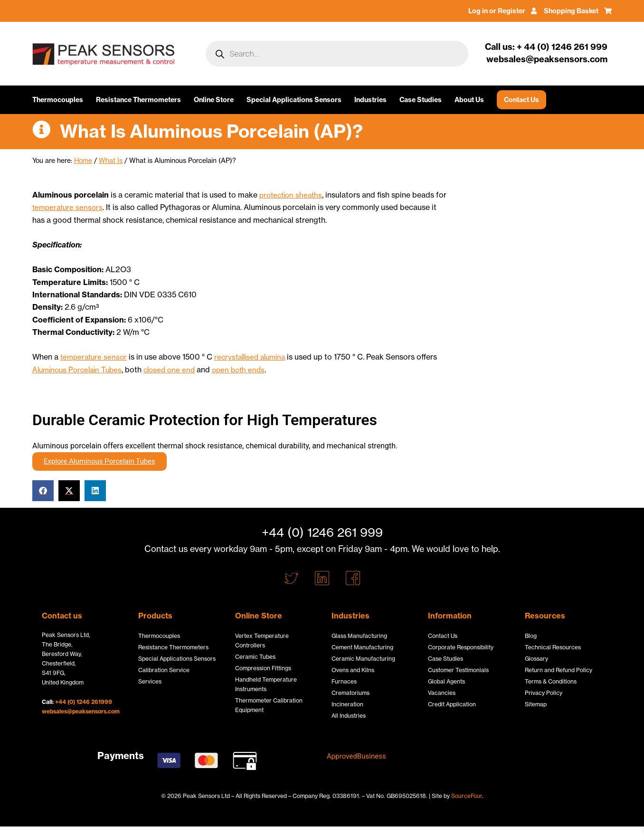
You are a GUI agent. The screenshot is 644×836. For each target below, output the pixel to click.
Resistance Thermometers (138, 100)
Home (83, 161)
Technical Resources (553, 647)
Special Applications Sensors (294, 100)
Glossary (536, 659)
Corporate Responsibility (461, 647)
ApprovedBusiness (358, 756)
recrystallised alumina (256, 356)
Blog (531, 636)
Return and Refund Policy (559, 670)
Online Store (214, 100)
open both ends (249, 369)
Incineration (347, 704)
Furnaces (344, 681)
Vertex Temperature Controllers (262, 641)
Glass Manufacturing (359, 636)
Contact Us (521, 100)
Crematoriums (350, 693)
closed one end (177, 369)
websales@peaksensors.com (81, 711)
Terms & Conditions (551, 681)
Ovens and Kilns (353, 670)
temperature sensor (95, 356)
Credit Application (452, 704)
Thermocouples (58, 100)
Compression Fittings (263, 668)
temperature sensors (81, 207)
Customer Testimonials (458, 670)
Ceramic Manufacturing (363, 659)
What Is (111, 161)
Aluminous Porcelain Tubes (80, 369)
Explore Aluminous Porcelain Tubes (99, 460)
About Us (469, 100)
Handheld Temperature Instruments (266, 684)
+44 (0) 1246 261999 (84, 702)
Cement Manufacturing (362, 647)
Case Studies (421, 100)
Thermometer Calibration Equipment (269, 705)
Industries (370, 100)
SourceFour (467, 796)
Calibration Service (164, 670)
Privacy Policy (544, 693)
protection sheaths (293, 195)
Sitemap (536, 704)
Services (150, 681)
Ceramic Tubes (255, 657)
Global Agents (446, 681)
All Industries (349, 716)
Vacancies (442, 693)
